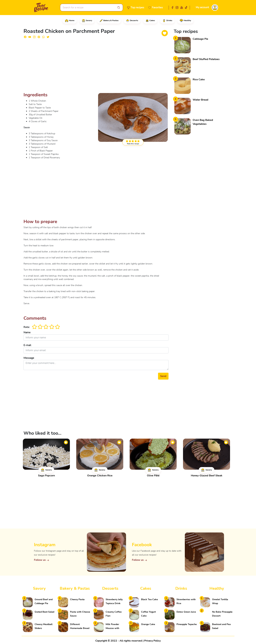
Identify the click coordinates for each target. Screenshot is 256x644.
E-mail (27, 345)
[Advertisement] (96, 67)
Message (29, 358)
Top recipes (137, 8)
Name (27, 332)
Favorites (157, 8)
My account (202, 7)
